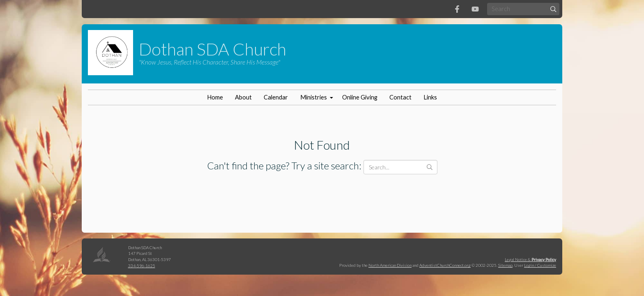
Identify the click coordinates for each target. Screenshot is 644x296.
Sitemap (505, 265)
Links (430, 97)
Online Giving (360, 97)
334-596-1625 (142, 266)
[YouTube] (475, 9)
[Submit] (553, 9)
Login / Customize (540, 265)
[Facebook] (457, 9)
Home (215, 97)
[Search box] (523, 9)
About (243, 97)
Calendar (276, 97)
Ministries (314, 97)
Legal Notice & (530, 259)
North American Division (390, 265)
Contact (400, 97)
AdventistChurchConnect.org (445, 265)
